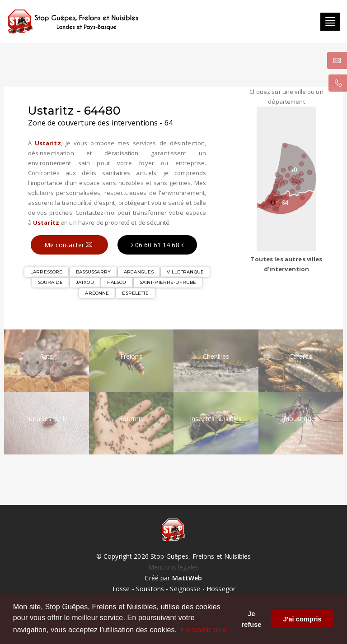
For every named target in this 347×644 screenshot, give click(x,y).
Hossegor (221, 589)
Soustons (150, 589)
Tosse (121, 589)
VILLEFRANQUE (185, 272)
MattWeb (187, 578)
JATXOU (85, 282)
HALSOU (117, 282)
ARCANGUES (139, 272)
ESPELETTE (135, 293)
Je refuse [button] (252, 619)
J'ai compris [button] (302, 619)
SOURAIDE (50, 282)
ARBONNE (97, 293)
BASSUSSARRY (93, 272)
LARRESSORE (46, 272)
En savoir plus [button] (203, 630)
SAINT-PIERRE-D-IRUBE (168, 282)
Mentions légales (173, 567)
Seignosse (185, 589)
